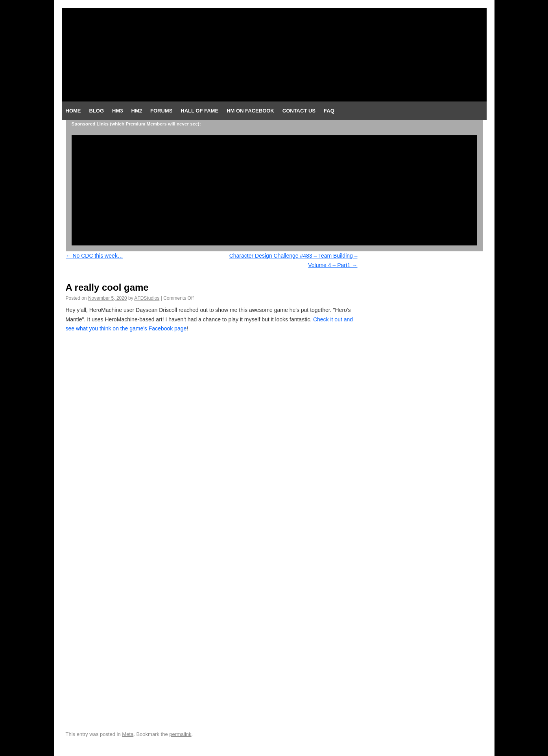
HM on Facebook (250, 111)
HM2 (137, 111)
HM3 (117, 111)
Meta (128, 734)
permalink (180, 734)
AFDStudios (147, 298)
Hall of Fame (199, 111)
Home (73, 111)
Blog (97, 111)
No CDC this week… (94, 256)
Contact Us (299, 111)
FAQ (329, 111)
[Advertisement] (274, 190)
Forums (161, 111)
